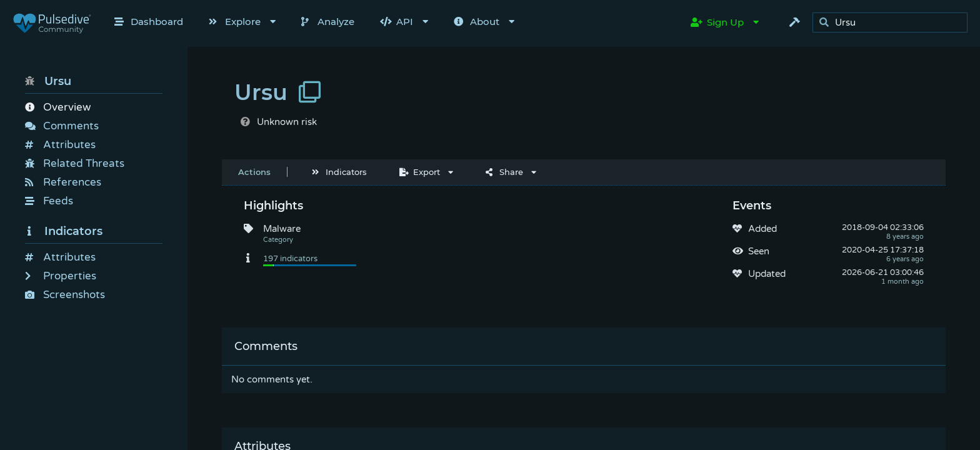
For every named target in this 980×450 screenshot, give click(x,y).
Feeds (49, 201)
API (397, 22)
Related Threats (75, 163)
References (63, 182)
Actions (254, 172)
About (477, 22)
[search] (893, 23)
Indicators (64, 231)
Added (762, 229)
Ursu (48, 81)
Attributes (60, 145)
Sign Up (717, 22)
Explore (235, 22)
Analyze (328, 22)
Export (420, 172)
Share (504, 172)
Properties (61, 276)
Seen (759, 251)
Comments (62, 126)
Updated (767, 274)
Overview (58, 107)
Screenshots (65, 295)
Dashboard (149, 22)
